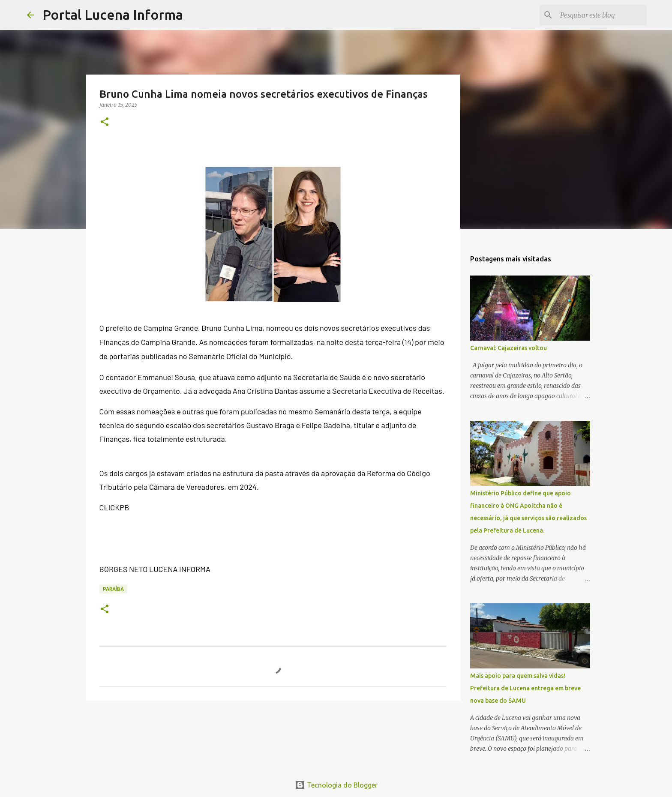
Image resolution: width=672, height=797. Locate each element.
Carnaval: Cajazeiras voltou (508, 348)
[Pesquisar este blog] (602, 15)
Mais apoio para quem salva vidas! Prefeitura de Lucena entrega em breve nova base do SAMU (525, 688)
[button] (105, 122)
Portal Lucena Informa (113, 15)
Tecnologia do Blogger (336, 785)
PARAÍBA (113, 589)
